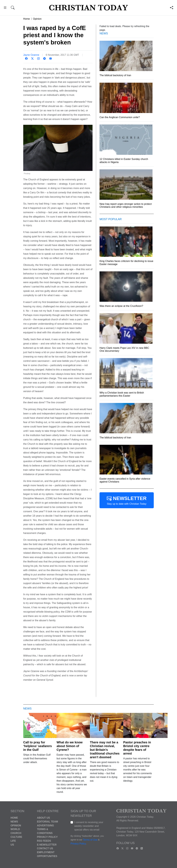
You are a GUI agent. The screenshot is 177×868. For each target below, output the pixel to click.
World (15, 829)
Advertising (45, 825)
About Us (44, 818)
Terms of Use (90, 840)
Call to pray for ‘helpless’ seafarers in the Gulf (38, 746)
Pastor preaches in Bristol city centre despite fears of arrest (137, 748)
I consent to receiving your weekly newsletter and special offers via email (89, 826)
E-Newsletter (47, 845)
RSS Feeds (44, 841)
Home (27, 19)
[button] (5, 8)
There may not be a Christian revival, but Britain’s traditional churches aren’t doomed (105, 750)
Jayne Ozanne (31, 55)
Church (16, 833)
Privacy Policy (47, 837)
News (14, 822)
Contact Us (45, 848)
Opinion (37, 19)
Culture (16, 837)
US (12, 845)
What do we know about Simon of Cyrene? (70, 746)
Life (13, 841)
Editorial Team (48, 822)
